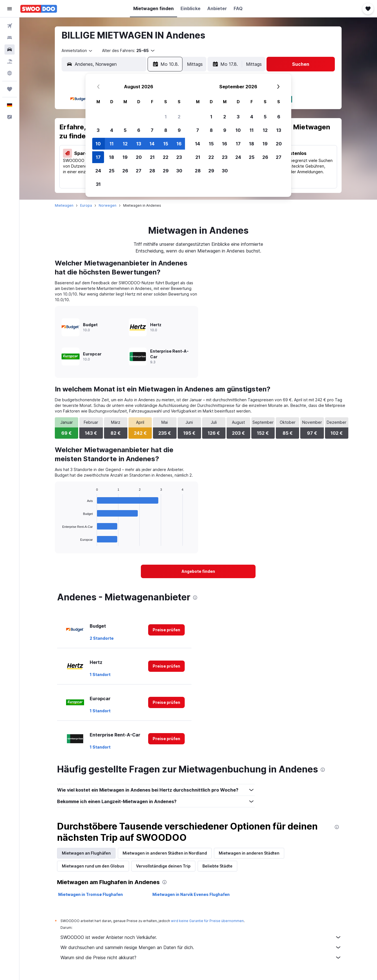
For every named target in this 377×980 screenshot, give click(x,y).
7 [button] (152, 130)
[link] (198, 571)
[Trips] (10, 89)
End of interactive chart (59, 541)
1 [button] (166, 117)
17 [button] (98, 157)
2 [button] (179, 117)
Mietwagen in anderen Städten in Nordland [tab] (165, 853)
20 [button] (139, 157)
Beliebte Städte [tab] (217, 866)
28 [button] (152, 171)
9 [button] (179, 130)
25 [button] (112, 171)
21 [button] (152, 157)
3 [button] (98, 130)
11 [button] (112, 144)
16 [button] (179, 144)
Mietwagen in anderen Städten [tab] (249, 853)
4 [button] (112, 130)
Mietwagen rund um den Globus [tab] (93, 866)
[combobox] (77, 51)
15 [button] (166, 144)
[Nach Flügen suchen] (10, 26)
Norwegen (108, 205)
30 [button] (179, 171)
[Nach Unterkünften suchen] (10, 38)
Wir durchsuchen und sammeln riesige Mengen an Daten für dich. (201, 947)
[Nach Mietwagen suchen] (10, 49)
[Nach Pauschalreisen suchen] (10, 61)
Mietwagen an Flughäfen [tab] (86, 853)
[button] (10, 9)
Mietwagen (64, 205)
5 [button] (125, 130)
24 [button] (98, 171)
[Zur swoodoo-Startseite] (39, 9)
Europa (86, 205)
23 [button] (179, 157)
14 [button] (152, 144)
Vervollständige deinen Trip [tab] (163, 866)
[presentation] (195, 598)
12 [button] (125, 144)
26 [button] (125, 171)
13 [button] (139, 144)
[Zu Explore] (10, 73)
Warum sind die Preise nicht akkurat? (201, 958)
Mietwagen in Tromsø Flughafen (91, 894)
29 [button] (166, 171)
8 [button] (166, 130)
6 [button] (139, 130)
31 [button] (98, 184)
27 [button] (139, 171)
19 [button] (125, 157)
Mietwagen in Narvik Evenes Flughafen (191, 894)
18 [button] (112, 157)
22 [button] (166, 157)
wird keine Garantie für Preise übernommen (207, 921)
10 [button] (98, 144)
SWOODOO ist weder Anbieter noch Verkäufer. (201, 937)
